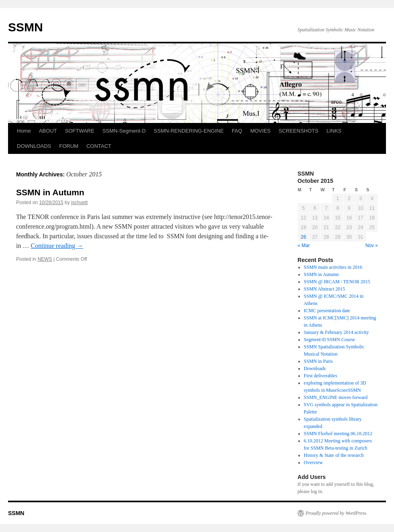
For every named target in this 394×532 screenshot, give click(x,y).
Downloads (315, 368)
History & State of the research (334, 455)
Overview (313, 462)
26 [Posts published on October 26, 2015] (303, 237)
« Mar (304, 246)
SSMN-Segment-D (124, 131)
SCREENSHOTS (299, 131)
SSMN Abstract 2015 (325, 289)
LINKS (334, 131)
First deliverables (321, 376)
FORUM (69, 146)
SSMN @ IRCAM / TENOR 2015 (337, 282)
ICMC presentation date (327, 311)
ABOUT (48, 131)
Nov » (372, 246)
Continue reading (57, 246)
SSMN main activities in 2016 (333, 267)
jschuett (79, 203)
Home (24, 131)
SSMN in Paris (318, 361)
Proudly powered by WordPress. (337, 513)
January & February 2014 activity (337, 332)
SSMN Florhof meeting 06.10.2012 (338, 434)
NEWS (45, 259)
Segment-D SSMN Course (329, 340)
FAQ (237, 131)
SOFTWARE (79, 131)
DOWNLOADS (34, 146)
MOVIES (260, 131)
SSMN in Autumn (50, 192)
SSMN (26, 27)
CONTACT (99, 146)
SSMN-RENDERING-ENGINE (189, 131)
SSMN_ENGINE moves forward (336, 397)
